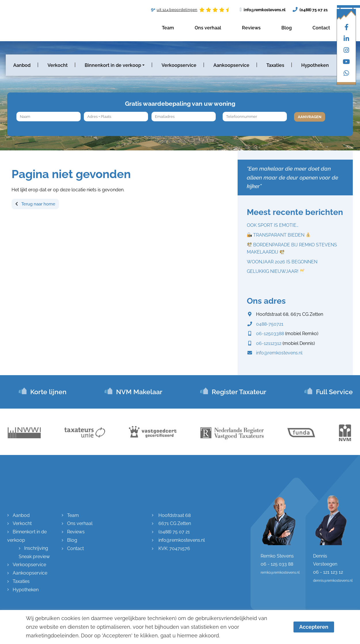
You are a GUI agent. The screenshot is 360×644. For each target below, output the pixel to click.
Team (168, 28)
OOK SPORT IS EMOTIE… (273, 225)
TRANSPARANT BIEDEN (279, 235)
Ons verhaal (208, 28)
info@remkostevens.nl (262, 10)
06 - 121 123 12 (328, 572)
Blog (287, 28)
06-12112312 (269, 343)
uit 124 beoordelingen (177, 10)
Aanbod (22, 65)
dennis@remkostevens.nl (333, 581)
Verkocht (58, 65)
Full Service (334, 392)
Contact (321, 28)
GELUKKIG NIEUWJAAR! (276, 271)
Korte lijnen (48, 392)
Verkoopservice (179, 65)
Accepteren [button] (314, 627)
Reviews (251, 28)
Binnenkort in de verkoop (113, 65)
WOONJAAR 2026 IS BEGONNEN (282, 262)
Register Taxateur (239, 392)
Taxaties (275, 65)
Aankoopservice (231, 65)
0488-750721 (270, 324)
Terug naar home (35, 204)
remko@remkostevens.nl (280, 573)
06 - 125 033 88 (277, 564)
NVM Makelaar (139, 392)
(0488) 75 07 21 (310, 9)
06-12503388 (270, 334)
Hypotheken (315, 65)
